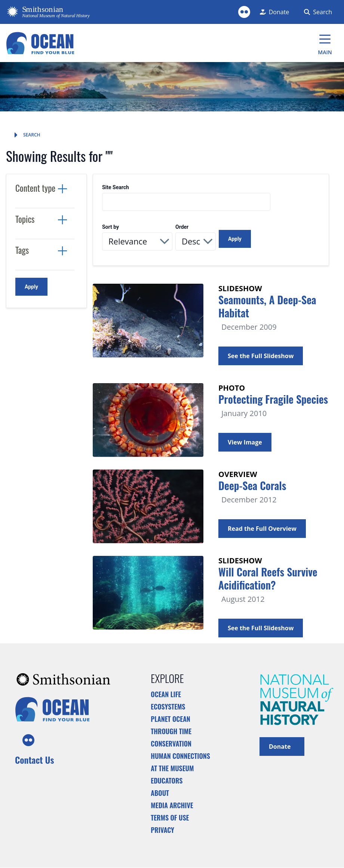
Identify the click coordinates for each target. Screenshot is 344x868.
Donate (282, 746)
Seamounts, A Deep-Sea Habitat (267, 306)
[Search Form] (317, 12)
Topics (25, 219)
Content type (35, 188)
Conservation (171, 744)
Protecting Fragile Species (273, 399)
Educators (167, 781)
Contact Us (34, 760)
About (160, 793)
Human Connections (180, 756)
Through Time (171, 731)
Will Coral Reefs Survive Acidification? (268, 578)
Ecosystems (168, 707)
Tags (22, 250)
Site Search (116, 187)
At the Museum (172, 768)
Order (182, 227)
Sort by (110, 227)
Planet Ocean (171, 719)
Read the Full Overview (262, 529)
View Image (245, 442)
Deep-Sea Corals (252, 485)
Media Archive (172, 805)
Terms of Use (170, 818)
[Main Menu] (325, 43)
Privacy (162, 830)
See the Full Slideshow (261, 356)
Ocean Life (166, 694)
